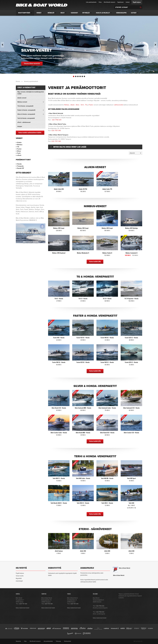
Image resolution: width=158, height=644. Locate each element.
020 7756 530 (100, 606)
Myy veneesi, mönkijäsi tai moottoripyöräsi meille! (31, 93)
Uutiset (128, 2)
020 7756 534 (57, 120)
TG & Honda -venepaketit (95, 277)
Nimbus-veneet (95, 206)
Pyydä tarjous (137, 2)
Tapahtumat (120, 2)
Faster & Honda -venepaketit (95, 316)
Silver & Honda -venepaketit (95, 386)
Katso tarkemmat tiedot (23, 608)
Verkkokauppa (121, 13)
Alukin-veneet (95, 167)
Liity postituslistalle (91, 2)
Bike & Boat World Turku (58, 124)
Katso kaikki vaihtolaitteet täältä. (30, 133)
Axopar (20, 126)
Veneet (19, 138)
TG (86, 105)
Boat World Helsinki (56, 113)
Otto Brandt (24, 173)
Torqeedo (20, 166)
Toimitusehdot (67, 641)
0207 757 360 (49, 604)
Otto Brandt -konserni (109, 2)
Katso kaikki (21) (95, 441)
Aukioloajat (19, 581)
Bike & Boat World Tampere (59, 135)
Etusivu (18, 81)
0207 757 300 (23, 604)
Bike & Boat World (125, 568)
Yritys (100, 2)
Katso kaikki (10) (95, 371)
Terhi (82, 105)
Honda (19, 164)
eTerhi (19, 155)
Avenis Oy (140, 641)
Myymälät (19, 578)
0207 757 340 (74, 604)
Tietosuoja (58, 641)
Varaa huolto (20, 576)
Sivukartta (18, 641)
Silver (78, 105)
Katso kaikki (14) (95, 262)
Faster (91, 105)
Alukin (73, 105)
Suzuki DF (21, 168)
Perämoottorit (23, 160)
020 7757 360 (56, 141)
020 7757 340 (56, 131)
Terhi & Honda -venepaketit (95, 456)
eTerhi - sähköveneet (95, 529)
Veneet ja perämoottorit (26, 88)
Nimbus (67, 105)
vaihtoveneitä (118, 105)
